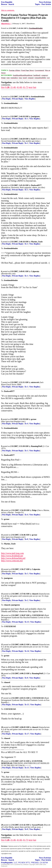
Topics (38, 4)
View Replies (30, 99)
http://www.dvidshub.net (12, 556)
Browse (4, 4)
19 (2, 761)
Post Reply (7, 99)
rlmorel (35, 594)
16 (2, 673)
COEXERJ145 (38, 615)
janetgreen (35, 116)
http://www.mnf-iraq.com (12, 553)
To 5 (26, 574)
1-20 (7, 87)
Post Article (46, 4)
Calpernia (35, 271)
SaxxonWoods (38, 825)
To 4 (26, 424)
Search (11, 4)
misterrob (35, 382)
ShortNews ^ (6, 24)
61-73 (26, 87)
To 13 (27, 622)
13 (2, 594)
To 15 (27, 705)
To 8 (26, 539)
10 (2, 510)
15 (2, 645)
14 (2, 615)
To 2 (26, 600)
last (35, 87)
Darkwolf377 (36, 185)
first (3, 87)
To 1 (26, 119)
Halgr (34, 510)
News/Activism (45, 2)
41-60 (19, 87)
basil (33, 139)
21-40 (13, 87)
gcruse (34, 419)
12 (2, 569)
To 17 (27, 734)
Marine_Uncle (37, 242)
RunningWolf (37, 446)
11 (2, 535)
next (31, 87)
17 (2, 698)
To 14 (27, 651)
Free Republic (7, 2)
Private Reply (18, 99)
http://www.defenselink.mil (13, 558)
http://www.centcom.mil (12, 561)
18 (2, 727)
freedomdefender (38, 97)
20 (2, 825)
